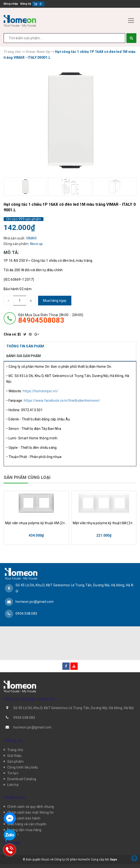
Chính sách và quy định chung (31, 807)
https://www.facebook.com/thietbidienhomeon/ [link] (62, 401)
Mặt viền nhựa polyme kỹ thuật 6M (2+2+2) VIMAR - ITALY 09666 (104, 523)
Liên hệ (13, 785)
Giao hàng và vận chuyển (27, 824)
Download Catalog (22, 779)
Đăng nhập (11, 4)
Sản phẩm (15, 762)
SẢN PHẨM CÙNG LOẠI (27, 477)
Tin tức (13, 773)
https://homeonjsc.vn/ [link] (40, 391)
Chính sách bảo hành (24, 818)
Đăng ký (26, 4)
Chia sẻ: (10, 334)
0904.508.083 (26, 614)
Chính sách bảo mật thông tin (30, 812)
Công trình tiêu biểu (23, 767)
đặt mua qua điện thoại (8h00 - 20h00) (51, 318)
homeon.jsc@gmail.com (35, 602)
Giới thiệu (15, 756)
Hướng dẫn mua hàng (24, 830)
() (41, 4)
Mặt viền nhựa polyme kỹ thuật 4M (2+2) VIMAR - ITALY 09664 (36, 523)
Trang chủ (15, 750)
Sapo (114, 860)
